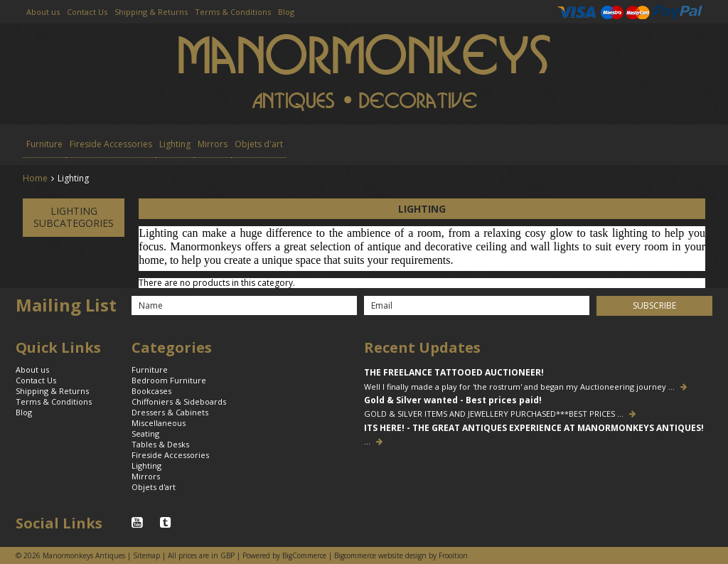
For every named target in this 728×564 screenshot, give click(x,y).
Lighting (175, 144)
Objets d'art (259, 144)
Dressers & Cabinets (170, 412)
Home (35, 178)
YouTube (139, 523)
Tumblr (167, 523)
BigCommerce (304, 555)
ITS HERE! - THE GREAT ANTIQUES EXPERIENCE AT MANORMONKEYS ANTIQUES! (534, 428)
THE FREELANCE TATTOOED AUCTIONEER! (454, 373)
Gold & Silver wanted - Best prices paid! (453, 400)
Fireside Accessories (111, 144)
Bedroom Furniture (169, 380)
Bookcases (151, 391)
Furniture (44, 144)
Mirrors (213, 144)
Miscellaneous (159, 423)
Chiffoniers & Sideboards (179, 401)
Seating (145, 433)
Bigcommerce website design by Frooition (401, 555)
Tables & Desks (160, 444)
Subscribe (654, 305)
